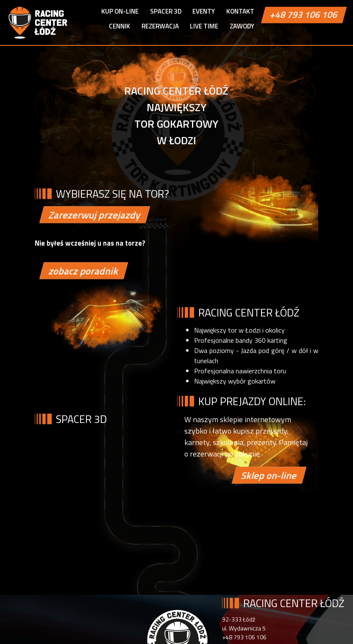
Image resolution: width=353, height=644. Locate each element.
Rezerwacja (160, 26)
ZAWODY (242, 26)
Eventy (204, 11)
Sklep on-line (269, 475)
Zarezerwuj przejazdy (95, 215)
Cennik (120, 26)
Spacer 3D (166, 11)
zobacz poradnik (84, 271)
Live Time (204, 26)
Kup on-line (120, 11)
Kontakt (240, 11)
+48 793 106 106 (304, 15)
